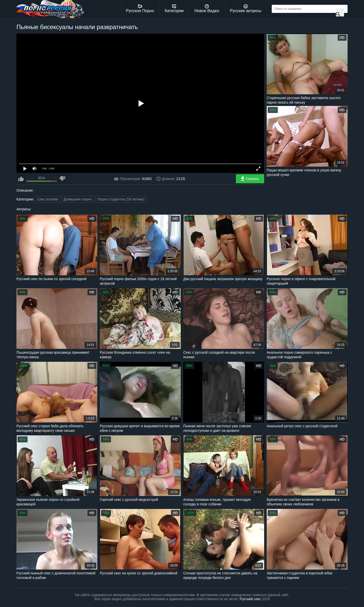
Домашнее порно (78, 199)
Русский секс (250, 599)
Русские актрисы (246, 9)
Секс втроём (48, 199)
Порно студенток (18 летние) (121, 199)
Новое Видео (207, 9)
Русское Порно (140, 9)
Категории (174, 9)
